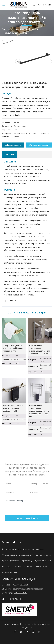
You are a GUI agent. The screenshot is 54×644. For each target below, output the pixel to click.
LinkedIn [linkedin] (27, 632)
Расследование (13, 145)
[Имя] (15, 484)
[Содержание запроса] (27, 505)
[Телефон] (15, 492)
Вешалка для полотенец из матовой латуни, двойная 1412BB (13, 408)
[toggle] (4, 5)
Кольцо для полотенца (12, 566)
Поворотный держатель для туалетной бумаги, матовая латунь (14, 348)
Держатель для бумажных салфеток (35, 555)
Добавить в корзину (39, 145)
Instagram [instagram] (39, 632)
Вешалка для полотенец (33, 549)
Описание (9, 154)
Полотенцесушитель (12, 549)
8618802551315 (20, 593)
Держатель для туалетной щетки (36, 561)
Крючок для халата (11, 561)
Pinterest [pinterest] (33, 632)
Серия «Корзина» (10, 572)
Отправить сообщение (27, 518)
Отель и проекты (10, 555)
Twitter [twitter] (21, 632)
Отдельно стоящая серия (36, 566)
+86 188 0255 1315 (21, 585)
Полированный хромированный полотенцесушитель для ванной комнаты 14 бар (39, 350)
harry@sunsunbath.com (33, 589)
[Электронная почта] (39, 484)
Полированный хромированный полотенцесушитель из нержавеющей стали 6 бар (39, 411)
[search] (34, 5)
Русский (47, 5)
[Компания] (39, 492)
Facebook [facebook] (15, 632)
